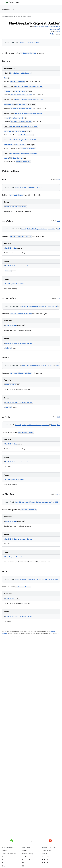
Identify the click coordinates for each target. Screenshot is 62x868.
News (4, 863)
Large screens (46, 851)
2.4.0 (58, 221)
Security (5, 857)
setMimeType (9, 145)
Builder (8, 271)
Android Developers (8, 16)
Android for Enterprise (9, 854)
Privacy (24, 863)
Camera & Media (27, 860)
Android (5, 851)
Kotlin (52, 34)
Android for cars (47, 860)
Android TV (45, 863)
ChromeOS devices (48, 857)
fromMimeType (9, 105)
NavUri (21, 118)
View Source (54, 29)
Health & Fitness (27, 857)
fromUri (7, 118)
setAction (8, 131)
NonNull (13, 73)
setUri (7, 158)
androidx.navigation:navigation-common (47, 27)
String (23, 91)
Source (4, 860)
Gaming (25, 851)
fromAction (8, 91)
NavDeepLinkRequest (28, 53)
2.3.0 (58, 32)
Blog (4, 866)
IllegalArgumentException (14, 284)
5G (23, 866)
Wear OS (45, 854)
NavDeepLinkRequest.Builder (29, 42)
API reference (8, 10)
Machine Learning (28, 854)
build (6, 78)
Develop (18, 16)
